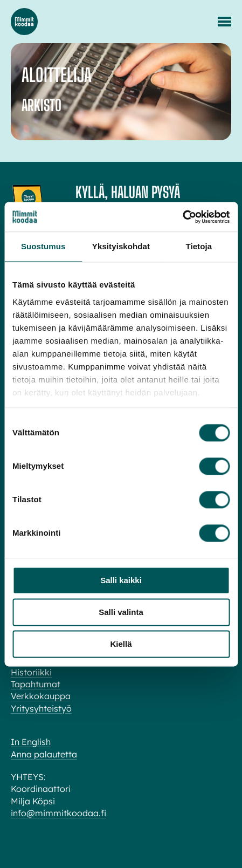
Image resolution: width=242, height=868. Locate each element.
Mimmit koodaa (24, 22)
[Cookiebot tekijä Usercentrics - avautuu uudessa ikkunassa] (182, 217)
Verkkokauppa (41, 696)
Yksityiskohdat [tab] (121, 246)
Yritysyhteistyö (41, 708)
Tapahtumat (36, 684)
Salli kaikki (121, 580)
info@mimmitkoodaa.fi (58, 813)
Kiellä (121, 644)
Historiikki (31, 672)
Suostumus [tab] (43, 246)
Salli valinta (121, 612)
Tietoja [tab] (199, 246)
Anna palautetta (44, 754)
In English (31, 742)
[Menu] (224, 22)
